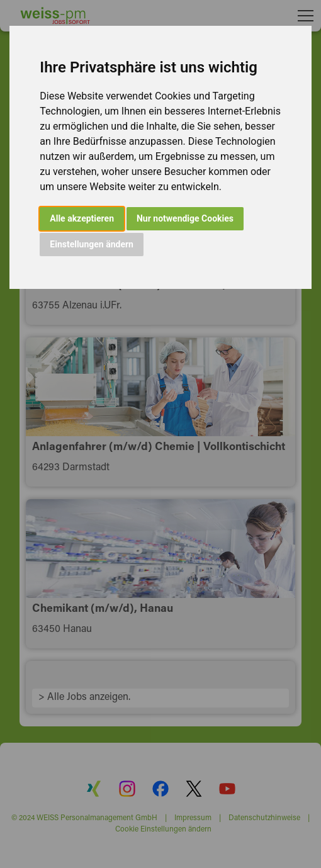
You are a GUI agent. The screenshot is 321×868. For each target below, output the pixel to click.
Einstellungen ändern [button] (92, 244)
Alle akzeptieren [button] (82, 218)
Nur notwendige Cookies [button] (185, 218)
